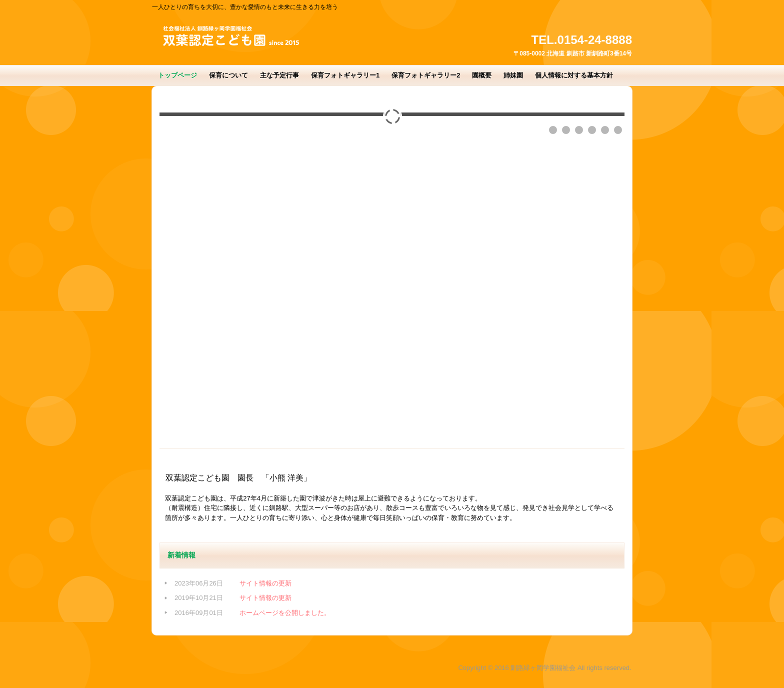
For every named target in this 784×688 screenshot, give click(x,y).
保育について (228, 75)
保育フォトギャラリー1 (345, 75)
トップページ (177, 75)
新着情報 (181, 555)
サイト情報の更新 (265, 583)
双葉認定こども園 (227, 37)
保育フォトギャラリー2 (426, 75)
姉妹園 (513, 75)
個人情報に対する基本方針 (574, 75)
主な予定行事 (279, 75)
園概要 (482, 75)
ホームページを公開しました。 (285, 613)
